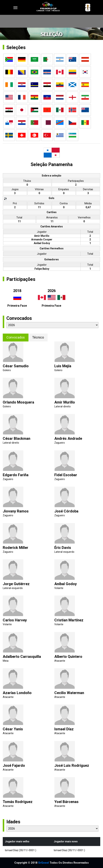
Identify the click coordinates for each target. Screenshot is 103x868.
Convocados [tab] (16, 337)
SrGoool (44, 863)
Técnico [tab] (38, 337)
